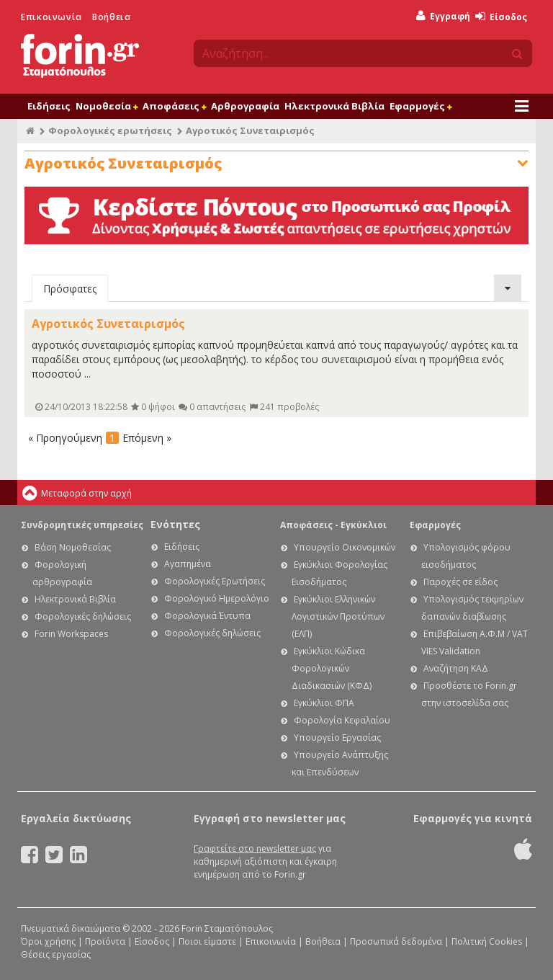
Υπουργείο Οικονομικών (345, 547)
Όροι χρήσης (48, 941)
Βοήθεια (111, 17)
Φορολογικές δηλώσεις (83, 616)
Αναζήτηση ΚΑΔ (456, 668)
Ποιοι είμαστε (207, 941)
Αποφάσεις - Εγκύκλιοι (333, 525)
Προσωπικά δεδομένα (396, 941)
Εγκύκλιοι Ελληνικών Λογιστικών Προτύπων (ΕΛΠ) (338, 616)
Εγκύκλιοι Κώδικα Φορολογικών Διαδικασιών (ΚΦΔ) (332, 668)
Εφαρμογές (421, 106)
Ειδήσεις (49, 106)
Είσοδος (501, 17)
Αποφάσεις (174, 106)
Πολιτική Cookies (487, 941)
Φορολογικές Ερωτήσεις (215, 581)
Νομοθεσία (107, 106)
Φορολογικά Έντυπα (207, 616)
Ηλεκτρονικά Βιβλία (334, 106)
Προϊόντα (105, 941)
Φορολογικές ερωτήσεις (110, 130)
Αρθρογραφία (245, 106)
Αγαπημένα (188, 564)
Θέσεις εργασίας (56, 954)
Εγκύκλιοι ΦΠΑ (324, 703)
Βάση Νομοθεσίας (73, 547)
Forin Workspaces (71, 634)
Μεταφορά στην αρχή (86, 493)
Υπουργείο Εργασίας (337, 738)
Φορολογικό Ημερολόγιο (217, 598)
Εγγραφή (443, 16)
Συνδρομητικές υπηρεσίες (82, 525)
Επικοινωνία (51, 17)
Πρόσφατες (70, 289)
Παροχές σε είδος (460, 582)
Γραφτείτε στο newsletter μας (255, 848)
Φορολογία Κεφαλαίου (342, 720)
